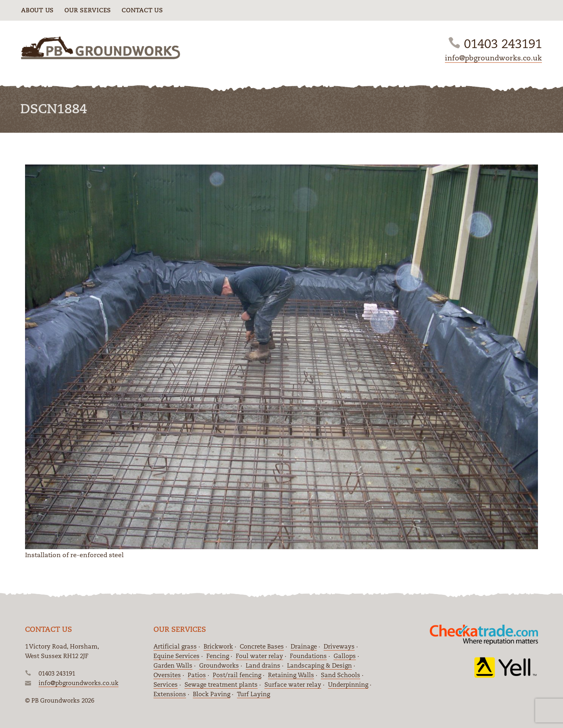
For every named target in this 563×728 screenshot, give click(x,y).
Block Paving (212, 694)
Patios (197, 675)
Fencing (218, 656)
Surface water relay (293, 684)
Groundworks (219, 665)
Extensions (170, 694)
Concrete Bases (262, 646)
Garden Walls (173, 665)
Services (166, 684)
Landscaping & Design (319, 665)
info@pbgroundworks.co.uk (493, 58)
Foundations (308, 656)
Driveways (339, 646)
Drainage (304, 646)
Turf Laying (253, 694)
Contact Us (142, 10)
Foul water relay (259, 656)
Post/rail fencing (237, 675)
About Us (37, 10)
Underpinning (348, 684)
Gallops (345, 656)
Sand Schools (341, 675)
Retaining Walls (291, 675)
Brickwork (218, 646)
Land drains (263, 665)
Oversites (167, 675)
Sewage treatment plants (221, 684)
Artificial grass (175, 646)
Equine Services (177, 656)
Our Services (88, 10)
